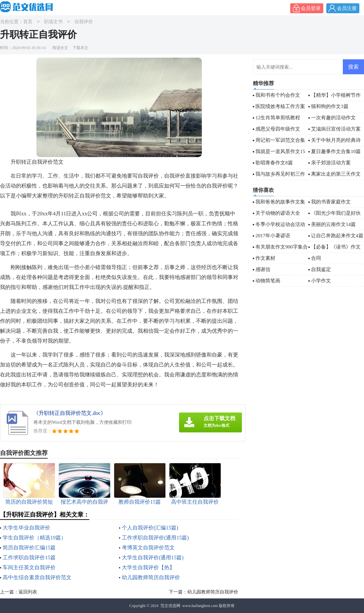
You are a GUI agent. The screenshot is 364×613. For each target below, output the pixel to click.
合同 (316, 258)
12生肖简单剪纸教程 (278, 118)
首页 (28, 22)
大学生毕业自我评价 (26, 528)
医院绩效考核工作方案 (280, 106)
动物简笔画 (268, 281)
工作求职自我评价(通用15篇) (155, 538)
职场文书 (53, 22)
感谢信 (263, 269)
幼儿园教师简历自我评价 (151, 577)
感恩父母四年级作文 (278, 129)
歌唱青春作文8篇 (274, 163)
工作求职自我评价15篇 (29, 557)
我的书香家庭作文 (331, 202)
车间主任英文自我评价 (29, 567)
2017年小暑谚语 (273, 236)
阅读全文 (60, 48)
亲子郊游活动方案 (331, 163)
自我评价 (84, 22)
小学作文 (321, 281)
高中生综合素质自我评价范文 (37, 577)
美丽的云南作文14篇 (333, 224)
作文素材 (265, 258)
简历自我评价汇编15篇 (29, 548)
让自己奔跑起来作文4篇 (337, 236)
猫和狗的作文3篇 (330, 106)
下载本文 (80, 48)
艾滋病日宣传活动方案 (336, 129)
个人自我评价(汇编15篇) (150, 528)
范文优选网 (170, 606)
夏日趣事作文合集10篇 (336, 151)
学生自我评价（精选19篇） (34, 538)
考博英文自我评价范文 (148, 548)
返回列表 (28, 592)
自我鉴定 (321, 269)
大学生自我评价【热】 (148, 567)
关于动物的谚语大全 (278, 213)
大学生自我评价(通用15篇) (153, 557)
